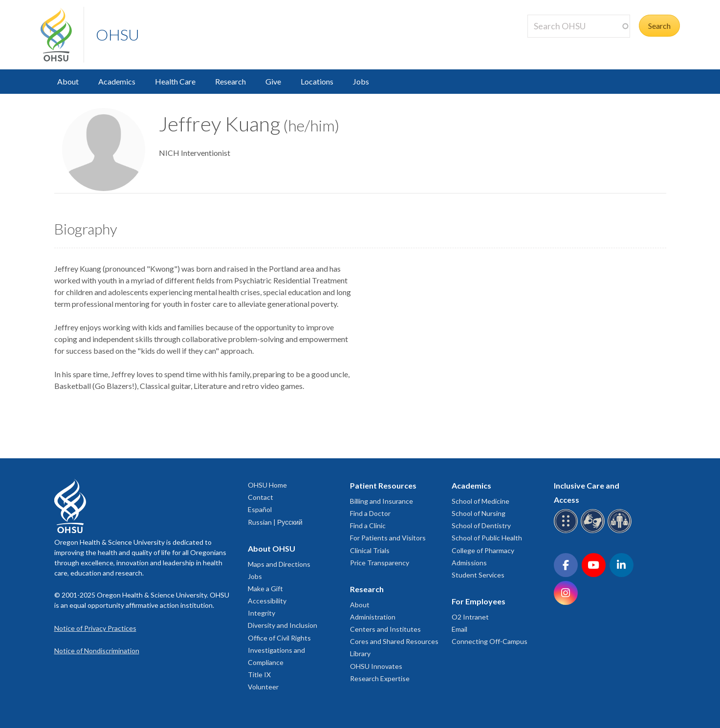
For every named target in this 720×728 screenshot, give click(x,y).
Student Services (478, 575)
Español (260, 509)
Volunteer (263, 687)
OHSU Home (267, 485)
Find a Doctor (370, 513)
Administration (373, 617)
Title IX (259, 674)
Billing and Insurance (382, 501)
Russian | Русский (275, 522)
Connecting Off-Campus (490, 641)
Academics (117, 81)
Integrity (262, 613)
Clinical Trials (370, 550)
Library (360, 653)
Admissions (469, 563)
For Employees (479, 601)
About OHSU (272, 548)
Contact (261, 497)
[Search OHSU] (579, 26)
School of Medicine (480, 501)
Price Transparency (380, 563)
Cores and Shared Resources (394, 641)
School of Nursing (479, 513)
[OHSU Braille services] (567, 531)
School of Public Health (487, 538)
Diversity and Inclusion (283, 625)
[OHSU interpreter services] (621, 531)
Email (459, 629)
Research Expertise (380, 678)
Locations (317, 81)
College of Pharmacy (483, 550)
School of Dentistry (481, 525)
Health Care (175, 81)
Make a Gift (265, 589)
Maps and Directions (279, 564)
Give (273, 81)
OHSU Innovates (376, 666)
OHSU (118, 34)
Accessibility (267, 601)
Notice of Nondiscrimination (97, 651)
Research (230, 81)
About (68, 81)
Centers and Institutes (385, 629)
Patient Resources (383, 485)
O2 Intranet (470, 617)
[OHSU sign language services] (594, 531)
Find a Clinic (368, 525)
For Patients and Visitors (388, 538)
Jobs (361, 81)
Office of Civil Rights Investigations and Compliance (279, 650)
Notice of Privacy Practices (95, 628)
